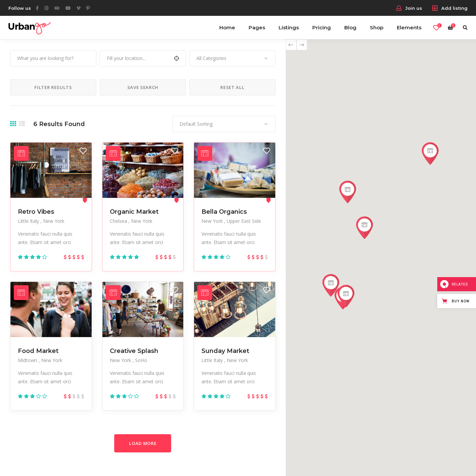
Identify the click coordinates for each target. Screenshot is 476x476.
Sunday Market (225, 351)
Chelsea (119, 221)
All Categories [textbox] (211, 58)
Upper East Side (244, 221)
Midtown (28, 360)
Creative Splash (134, 351)
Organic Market (134, 212)
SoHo (141, 360)
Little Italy (29, 221)
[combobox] (232, 58)
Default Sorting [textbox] (196, 124)
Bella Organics (224, 212)
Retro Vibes (36, 212)
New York (54, 221)
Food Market (38, 351)
